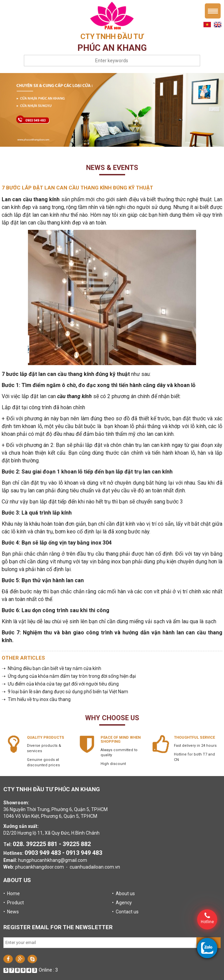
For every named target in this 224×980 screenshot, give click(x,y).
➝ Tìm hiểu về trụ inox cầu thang (36, 699)
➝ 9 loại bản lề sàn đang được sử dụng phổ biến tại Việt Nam (65, 692)
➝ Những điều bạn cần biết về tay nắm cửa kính (51, 668)
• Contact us (125, 912)
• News (11, 912)
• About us (123, 894)
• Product (14, 903)
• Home (12, 894)
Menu (213, 11)
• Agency (122, 903)
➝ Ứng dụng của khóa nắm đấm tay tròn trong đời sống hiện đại (69, 676)
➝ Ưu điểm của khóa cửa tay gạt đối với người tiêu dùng (60, 684)
